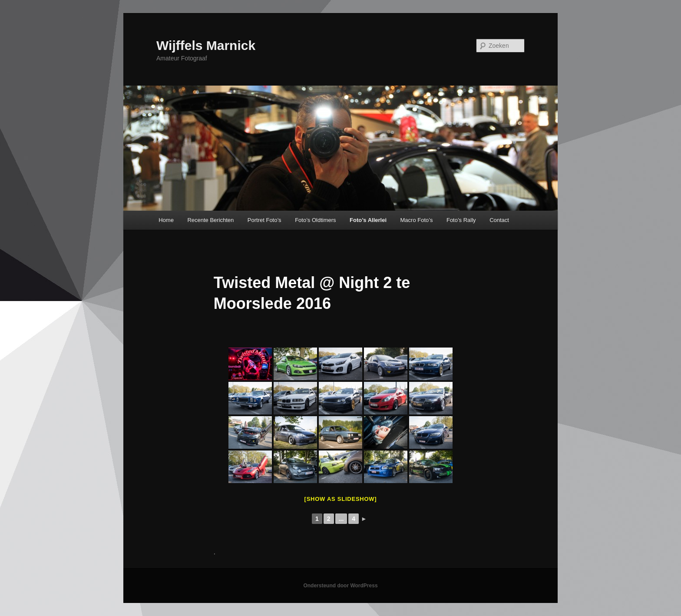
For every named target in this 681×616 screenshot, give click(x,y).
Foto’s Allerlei (368, 220)
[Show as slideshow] (341, 499)
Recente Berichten (210, 220)
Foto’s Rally (461, 220)
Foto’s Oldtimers (315, 220)
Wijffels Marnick (206, 45)
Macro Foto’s (417, 220)
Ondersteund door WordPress (340, 586)
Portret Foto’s (264, 220)
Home (166, 220)
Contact (499, 220)
